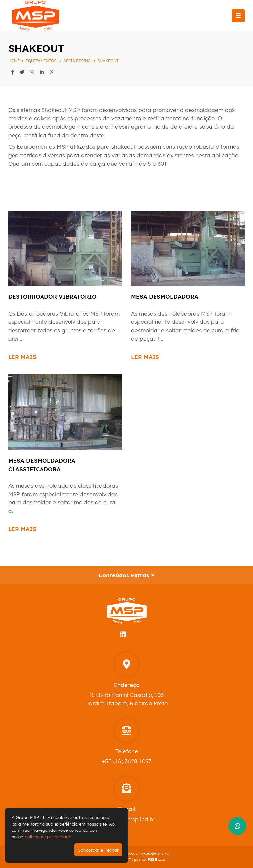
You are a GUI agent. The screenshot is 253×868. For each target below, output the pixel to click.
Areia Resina (77, 61)
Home (14, 61)
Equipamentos (42, 61)
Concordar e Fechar (98, 850)
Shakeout (108, 61)
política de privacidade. (48, 837)
